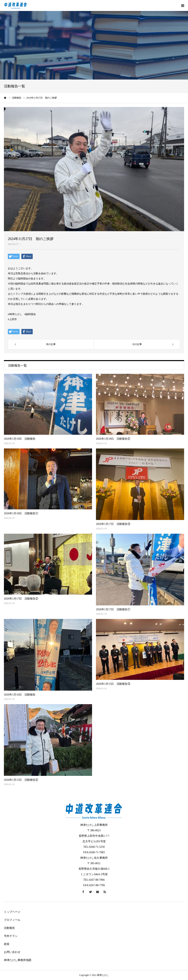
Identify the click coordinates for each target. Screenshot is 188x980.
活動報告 (9, 928)
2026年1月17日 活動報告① (113, 609)
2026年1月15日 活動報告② (21, 780)
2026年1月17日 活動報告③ (113, 524)
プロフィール (12, 920)
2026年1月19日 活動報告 (20, 439)
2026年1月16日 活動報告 (20, 695)
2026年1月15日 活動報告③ (113, 684)
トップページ (12, 912)
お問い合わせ (12, 952)
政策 (7, 944)
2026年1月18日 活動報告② (113, 439)
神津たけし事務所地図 (18, 960)
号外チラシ (11, 936)
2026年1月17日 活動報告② (21, 599)
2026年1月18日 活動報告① (21, 513)
